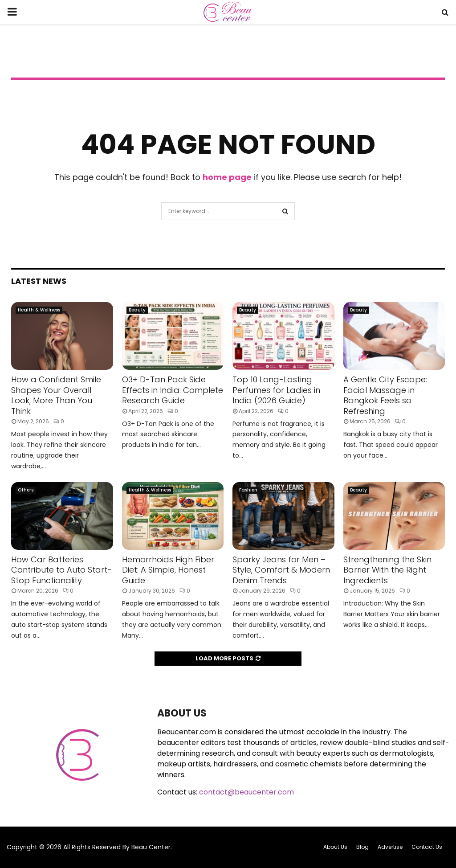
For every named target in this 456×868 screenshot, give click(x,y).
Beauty (137, 310)
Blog (362, 847)
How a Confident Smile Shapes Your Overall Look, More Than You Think (56, 395)
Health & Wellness (39, 310)
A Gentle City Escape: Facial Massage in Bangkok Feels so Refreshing (385, 395)
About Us (335, 847)
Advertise (390, 847)
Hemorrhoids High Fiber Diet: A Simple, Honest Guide (168, 570)
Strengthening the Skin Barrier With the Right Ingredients (387, 570)
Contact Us (427, 847)
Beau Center (151, 847)
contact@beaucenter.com (246, 792)
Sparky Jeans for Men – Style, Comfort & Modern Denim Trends (281, 570)
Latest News (39, 281)
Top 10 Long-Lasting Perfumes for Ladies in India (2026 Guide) (276, 390)
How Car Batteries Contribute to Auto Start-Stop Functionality (61, 570)
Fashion (248, 490)
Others (26, 490)
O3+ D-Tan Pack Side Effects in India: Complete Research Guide (173, 390)
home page (227, 177)
